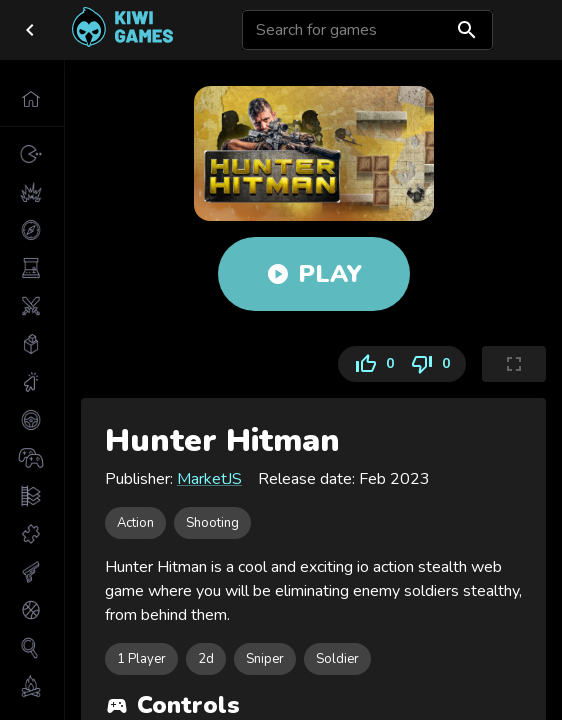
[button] (32, 99)
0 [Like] (370, 364)
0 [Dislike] (434, 364)
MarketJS (209, 479)
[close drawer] (30, 30)
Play (314, 274)
